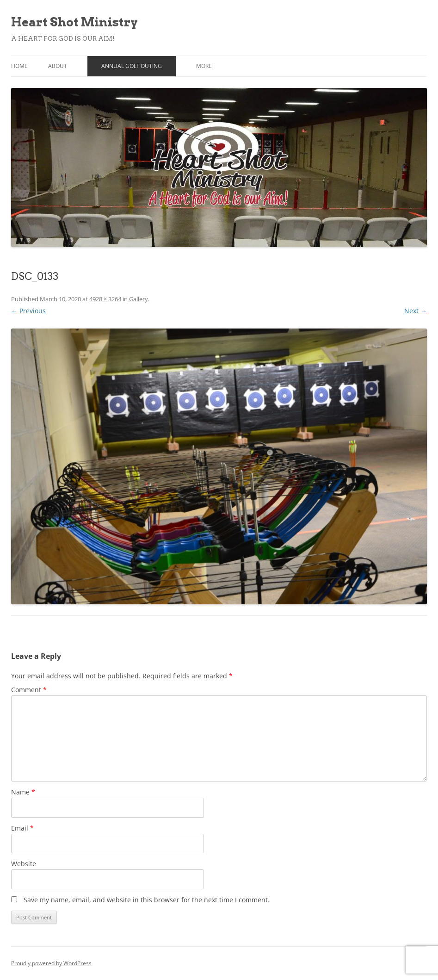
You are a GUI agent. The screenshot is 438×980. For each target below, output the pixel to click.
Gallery (139, 299)
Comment (29, 690)
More (204, 66)
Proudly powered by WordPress (51, 963)
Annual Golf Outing (132, 66)
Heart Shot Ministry (74, 22)
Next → (416, 311)
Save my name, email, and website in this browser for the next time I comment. (147, 900)
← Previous (28, 311)
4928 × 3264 (105, 299)
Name (23, 792)
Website (24, 864)
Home (19, 66)
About (58, 66)
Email (22, 828)
